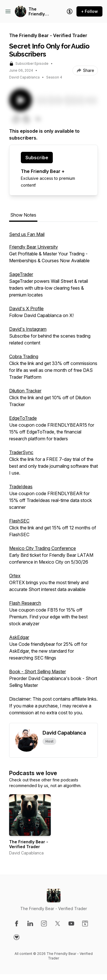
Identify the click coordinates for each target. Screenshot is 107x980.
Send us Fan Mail (27, 234)
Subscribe (37, 158)
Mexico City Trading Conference (43, 548)
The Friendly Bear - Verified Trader (37, 12)
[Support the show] (70, 11)
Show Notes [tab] (23, 215)
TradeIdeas (21, 487)
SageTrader (21, 274)
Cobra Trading (24, 356)
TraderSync (21, 452)
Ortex (15, 576)
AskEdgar (19, 637)
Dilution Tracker (25, 391)
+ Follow (89, 11)
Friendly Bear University (34, 247)
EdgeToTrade (23, 418)
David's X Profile (26, 308)
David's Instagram (28, 329)
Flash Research (25, 603)
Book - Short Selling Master (38, 672)
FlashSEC (19, 521)
